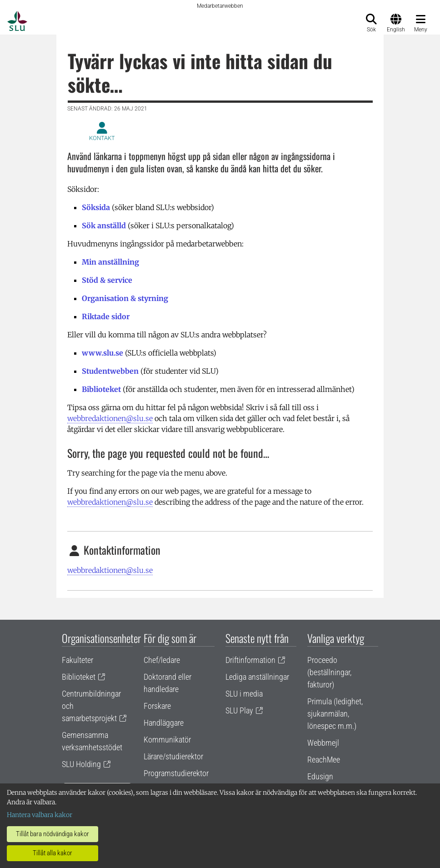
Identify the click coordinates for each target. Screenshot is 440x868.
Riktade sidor (106, 316)
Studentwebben (110, 371)
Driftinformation (250, 660)
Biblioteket (101, 389)
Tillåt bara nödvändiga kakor (52, 834)
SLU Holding (81, 764)
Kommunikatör (167, 740)
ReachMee (324, 760)
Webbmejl (323, 743)
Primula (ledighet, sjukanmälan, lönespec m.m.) (335, 714)
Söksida (96, 207)
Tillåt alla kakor (52, 853)
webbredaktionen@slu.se (110, 418)
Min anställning (110, 262)
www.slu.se (102, 353)
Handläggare (164, 723)
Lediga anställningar (257, 677)
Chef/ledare (162, 660)
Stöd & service (107, 280)
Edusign (320, 776)
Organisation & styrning (125, 298)
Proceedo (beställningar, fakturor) (329, 672)
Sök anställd (104, 226)
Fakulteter (77, 660)
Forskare (157, 706)
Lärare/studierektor (173, 756)
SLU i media (244, 694)
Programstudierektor (176, 773)
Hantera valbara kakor (40, 815)
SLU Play (239, 710)
